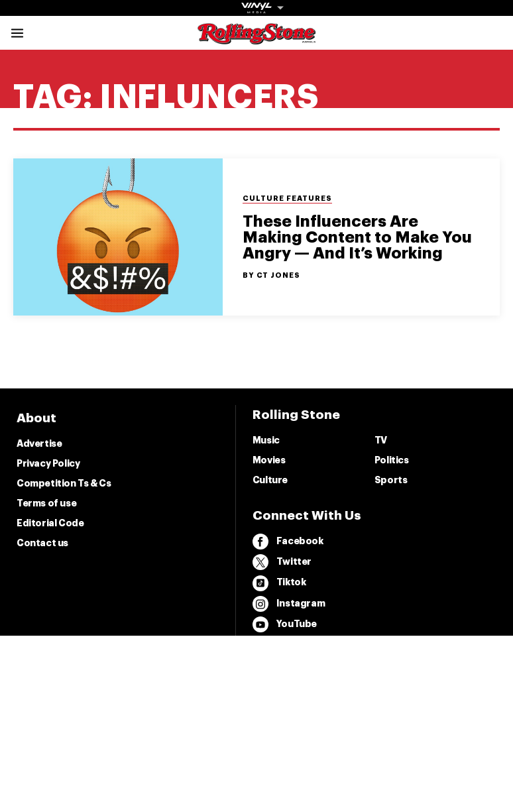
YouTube (285, 624)
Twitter (282, 562)
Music (266, 440)
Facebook (288, 542)
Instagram (289, 604)
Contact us (42, 543)
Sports (391, 480)
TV (381, 440)
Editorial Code (50, 523)
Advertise (39, 443)
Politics (392, 460)
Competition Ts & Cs (64, 483)
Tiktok (279, 583)
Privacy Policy (48, 463)
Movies (269, 460)
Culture (270, 480)
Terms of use (46, 503)
